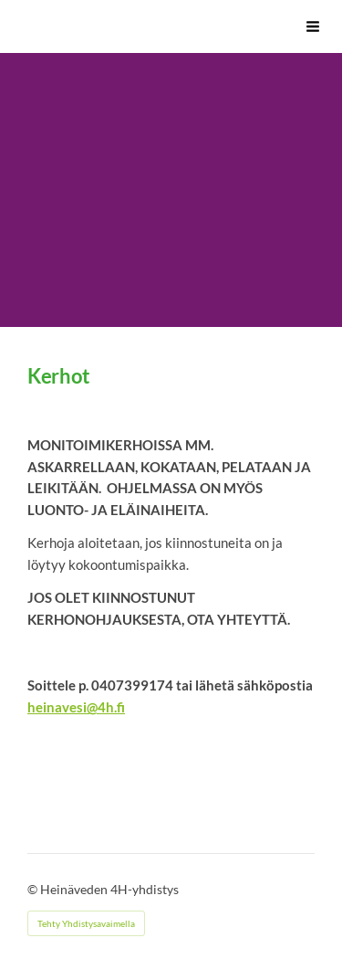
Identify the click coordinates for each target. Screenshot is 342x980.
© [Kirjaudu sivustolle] (34, 889)
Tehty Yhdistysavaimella (86, 923)
